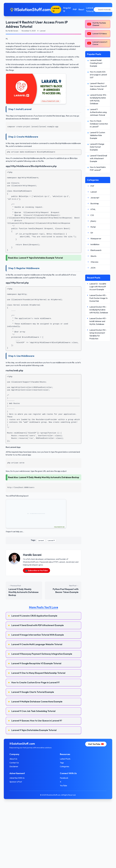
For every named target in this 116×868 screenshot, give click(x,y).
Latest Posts (65, 759)
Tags (62, 763)
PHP (75, 9)
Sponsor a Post (16, 782)
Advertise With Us (17, 778)
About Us (13, 759)
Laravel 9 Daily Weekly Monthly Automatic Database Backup (49, 477)
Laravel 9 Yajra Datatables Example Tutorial (41, 258)
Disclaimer (14, 766)
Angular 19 (67, 9)
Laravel (41, 540)
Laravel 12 (56, 10)
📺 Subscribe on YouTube (36, 570)
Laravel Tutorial (90, 9)
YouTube (63, 786)
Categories (65, 766)
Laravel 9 (51, 540)
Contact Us (14, 763)
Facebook (64, 778)
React (81, 9)
